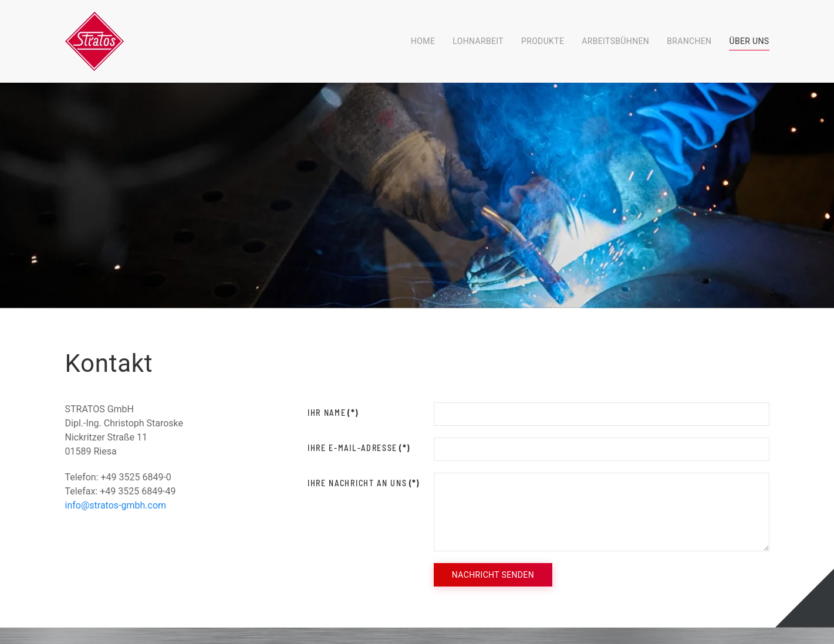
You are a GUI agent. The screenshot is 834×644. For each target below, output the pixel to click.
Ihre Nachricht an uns (364, 483)
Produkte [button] (543, 41)
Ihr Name (333, 413)
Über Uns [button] (749, 41)
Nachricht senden (493, 575)
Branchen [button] (689, 41)
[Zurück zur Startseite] (94, 41)
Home (423, 41)
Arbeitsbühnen (615, 41)
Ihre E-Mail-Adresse (359, 448)
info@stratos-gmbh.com (116, 505)
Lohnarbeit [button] (478, 41)
